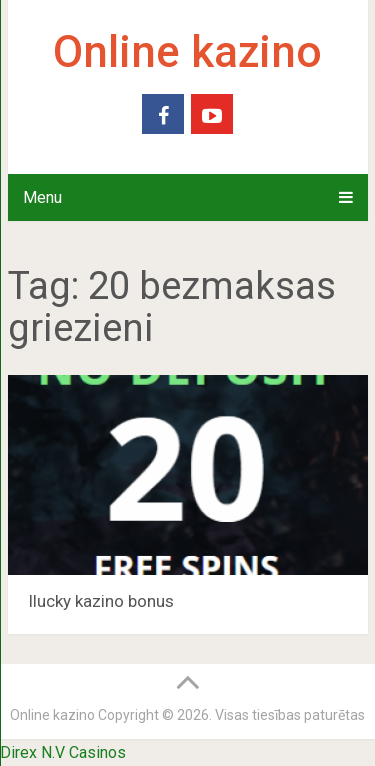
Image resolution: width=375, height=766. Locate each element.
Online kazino (187, 52)
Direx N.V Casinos (63, 752)
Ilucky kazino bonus (101, 601)
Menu (42, 197)
